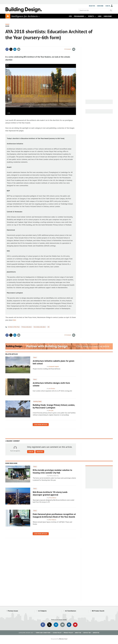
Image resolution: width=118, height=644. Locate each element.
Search (111, 10)
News (35, 357)
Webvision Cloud (63, 639)
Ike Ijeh (51, 410)
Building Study (37, 401)
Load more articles (41, 425)
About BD (78, 633)
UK (48, 327)
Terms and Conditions (43, 633)
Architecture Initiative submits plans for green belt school (53, 362)
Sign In (108, 6)
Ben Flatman (53, 520)
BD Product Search (98, 611)
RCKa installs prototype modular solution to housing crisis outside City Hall (52, 471)
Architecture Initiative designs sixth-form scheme (51, 384)
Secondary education (40, 327)
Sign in (31, 452)
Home (7, 26)
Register (92, 6)
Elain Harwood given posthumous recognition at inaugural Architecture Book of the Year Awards (54, 515)
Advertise (96, 633)
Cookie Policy (57, 633)
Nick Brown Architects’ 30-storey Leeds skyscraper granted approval (50, 493)
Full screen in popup (7, 66)
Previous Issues (13, 611)
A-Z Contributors (71, 611)
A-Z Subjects (42, 611)
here (15, 320)
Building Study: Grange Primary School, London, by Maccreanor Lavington (54, 406)
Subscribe (100, 6)
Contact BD (87, 633)
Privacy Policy (68, 633)
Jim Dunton (52, 389)
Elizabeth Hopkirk (54, 366)
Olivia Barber (53, 498)
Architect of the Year (14, 327)
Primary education (27, 327)
